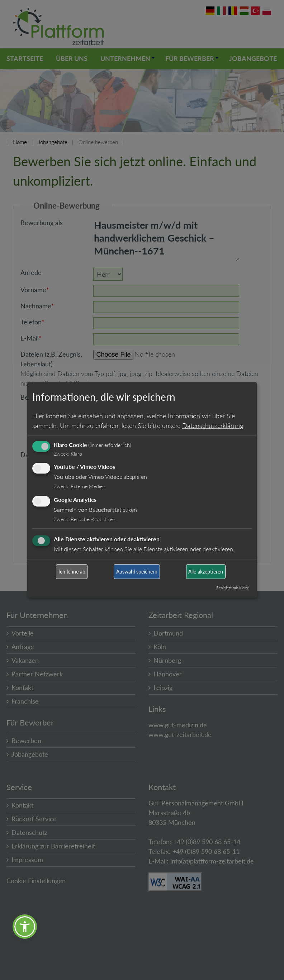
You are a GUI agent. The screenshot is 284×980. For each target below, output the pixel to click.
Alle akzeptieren (206, 572)
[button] (25, 927)
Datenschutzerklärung (213, 425)
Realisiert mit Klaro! (233, 588)
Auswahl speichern (137, 572)
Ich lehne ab (72, 572)
